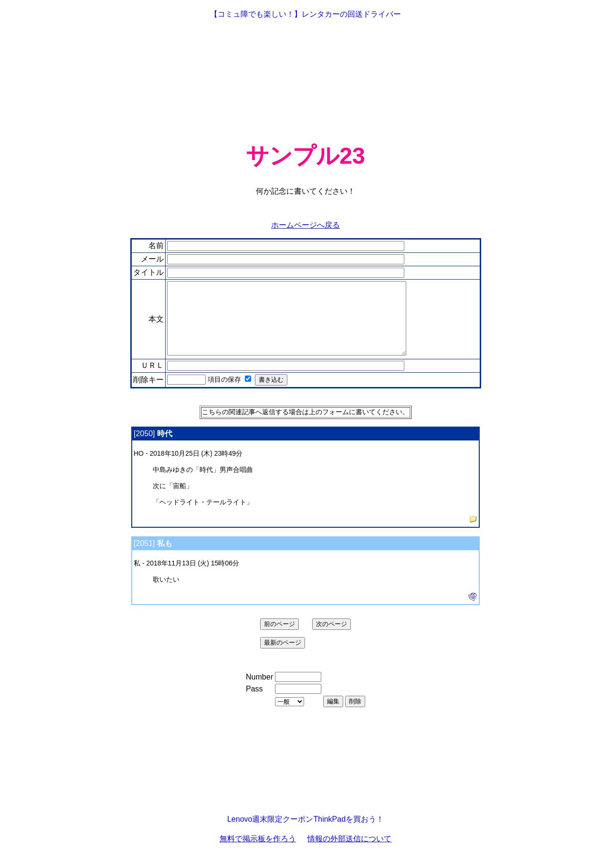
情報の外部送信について (349, 853)
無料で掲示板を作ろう (258, 853)
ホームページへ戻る (305, 225)
